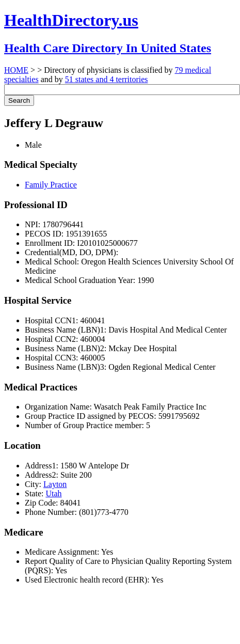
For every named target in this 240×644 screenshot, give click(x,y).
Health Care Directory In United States (108, 48)
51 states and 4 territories (107, 79)
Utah (53, 493)
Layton (55, 484)
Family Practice (51, 185)
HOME (16, 70)
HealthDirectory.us (71, 20)
